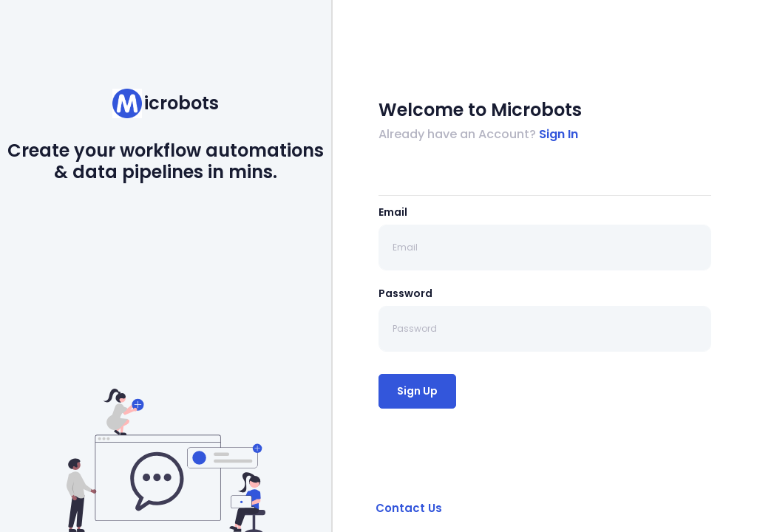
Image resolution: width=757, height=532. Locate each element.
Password (405, 293)
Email (393, 212)
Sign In (559, 134)
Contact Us (409, 508)
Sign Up (417, 391)
